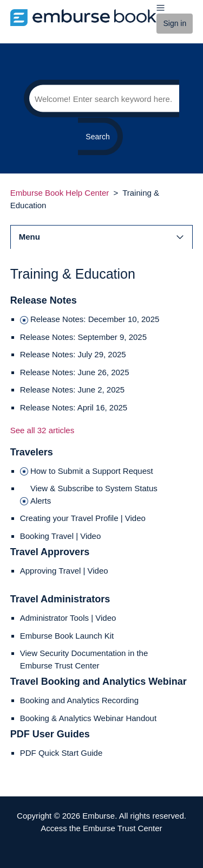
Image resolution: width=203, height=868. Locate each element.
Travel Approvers (50, 552)
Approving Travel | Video (64, 571)
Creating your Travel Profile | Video (83, 518)
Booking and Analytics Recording (79, 700)
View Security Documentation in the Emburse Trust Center (84, 659)
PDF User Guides (50, 734)
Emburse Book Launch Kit (67, 636)
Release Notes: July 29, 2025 (73, 354)
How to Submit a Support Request (92, 471)
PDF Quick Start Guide (61, 753)
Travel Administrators (60, 599)
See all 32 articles (42, 430)
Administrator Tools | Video (68, 618)
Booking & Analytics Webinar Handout (88, 718)
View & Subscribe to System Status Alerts (94, 494)
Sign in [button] (175, 23)
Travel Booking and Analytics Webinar (99, 681)
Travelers (32, 452)
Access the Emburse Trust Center (101, 828)
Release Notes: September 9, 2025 (83, 337)
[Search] (101, 99)
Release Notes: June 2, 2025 (72, 390)
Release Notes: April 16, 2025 (74, 407)
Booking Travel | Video (61, 536)
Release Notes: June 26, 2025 (75, 372)
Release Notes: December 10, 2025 (95, 319)
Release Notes (44, 300)
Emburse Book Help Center (60, 193)
